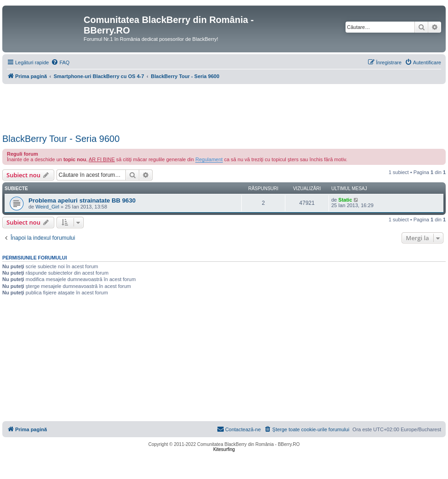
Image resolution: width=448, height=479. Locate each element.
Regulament (209, 159)
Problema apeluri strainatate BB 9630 (82, 200)
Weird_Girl (47, 207)
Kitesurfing (224, 449)
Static (345, 200)
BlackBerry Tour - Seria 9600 (61, 139)
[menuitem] (60, 62)
